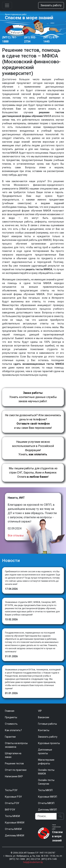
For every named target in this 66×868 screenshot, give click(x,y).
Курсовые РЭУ (13, 797)
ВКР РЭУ (10, 810)
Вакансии (44, 717)
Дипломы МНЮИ (15, 835)
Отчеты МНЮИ (13, 829)
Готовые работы (47, 724)
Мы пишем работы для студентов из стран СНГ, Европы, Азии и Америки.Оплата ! (33, 473)
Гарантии (10, 737)
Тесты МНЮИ (12, 816)
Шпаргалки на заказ (13, 755)
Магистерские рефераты (46, 762)
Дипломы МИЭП (47, 810)
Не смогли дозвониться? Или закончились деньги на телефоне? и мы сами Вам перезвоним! (33, 422)
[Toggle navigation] (7, 5)
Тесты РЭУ (11, 790)
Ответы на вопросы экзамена (16, 745)
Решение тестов (14, 763)
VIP (40, 711)
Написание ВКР (14, 776)
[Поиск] (46, 816)
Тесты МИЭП (45, 790)
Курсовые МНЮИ (15, 823)
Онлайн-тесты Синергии (46, 782)
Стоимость (11, 724)
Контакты (44, 730)
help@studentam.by (33, 862)
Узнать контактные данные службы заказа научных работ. (33, 397)
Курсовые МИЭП (48, 797)
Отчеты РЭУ (12, 803)
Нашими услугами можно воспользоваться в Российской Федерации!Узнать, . (33, 448)
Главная (10, 711)
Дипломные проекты (45, 752)
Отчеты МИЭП (46, 803)
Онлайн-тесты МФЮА (46, 772)
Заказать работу (51, 5)
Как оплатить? (13, 730)
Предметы (11, 717)
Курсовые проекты (49, 743)
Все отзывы (16, 535)
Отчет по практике (16, 770)
